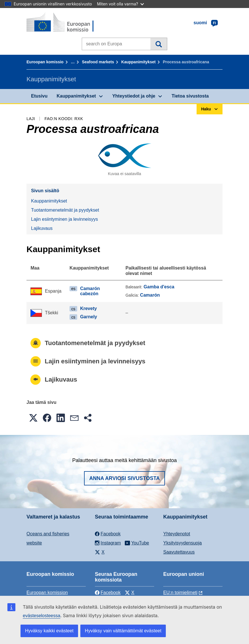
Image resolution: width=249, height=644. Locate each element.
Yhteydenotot (177, 534)
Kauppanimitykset (139, 62)
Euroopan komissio (45, 62)
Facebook (108, 593)
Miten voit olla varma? (121, 4)
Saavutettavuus (179, 552)
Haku (159, 44)
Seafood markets (98, 62)
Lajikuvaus (42, 228)
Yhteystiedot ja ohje (134, 96)
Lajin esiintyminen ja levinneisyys (65, 219)
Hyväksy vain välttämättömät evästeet (123, 631)
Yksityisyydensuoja (182, 543)
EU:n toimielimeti (180, 593)
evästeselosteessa (42, 616)
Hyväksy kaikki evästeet (49, 631)
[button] (33, 418)
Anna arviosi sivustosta (125, 478)
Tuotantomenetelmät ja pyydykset (65, 210)
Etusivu (39, 96)
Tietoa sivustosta (190, 96)
